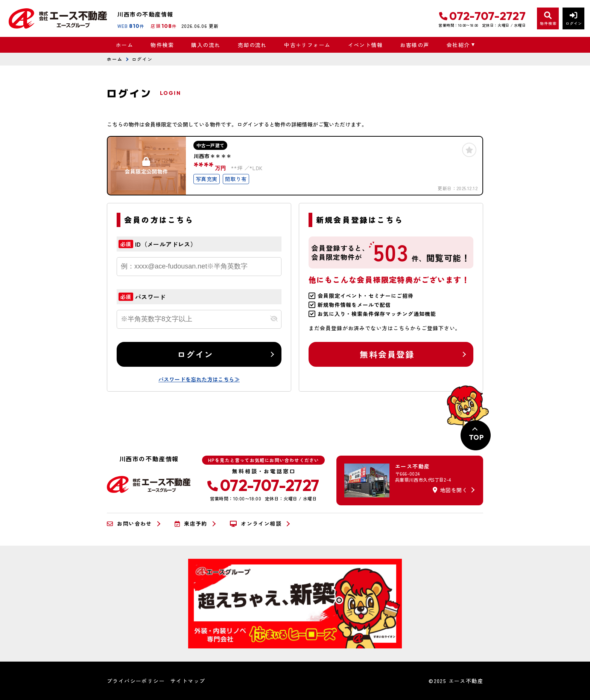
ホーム (125, 45)
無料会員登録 (387, 354)
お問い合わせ (129, 524)
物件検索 (162, 45)
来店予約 (191, 524)
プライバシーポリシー (136, 681)
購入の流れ (206, 45)
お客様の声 (414, 45)
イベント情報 (365, 45)
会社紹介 (458, 45)
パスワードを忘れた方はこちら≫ (199, 379)
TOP (476, 437)
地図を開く (450, 490)
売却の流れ (252, 45)
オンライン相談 (256, 524)
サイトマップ (188, 681)
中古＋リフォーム (307, 45)
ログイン (195, 354)
